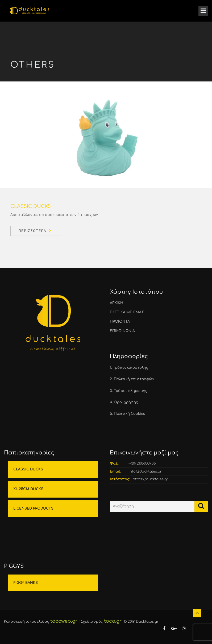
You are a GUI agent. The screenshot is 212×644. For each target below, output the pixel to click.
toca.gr (113, 621)
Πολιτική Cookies (129, 414)
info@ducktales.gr (145, 471)
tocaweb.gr (64, 621)
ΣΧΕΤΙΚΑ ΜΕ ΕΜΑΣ (127, 312)
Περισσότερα (33, 231)
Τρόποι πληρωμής (131, 391)
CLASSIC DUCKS (28, 469)
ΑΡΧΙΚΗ (117, 303)
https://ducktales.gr (151, 479)
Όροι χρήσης (126, 402)
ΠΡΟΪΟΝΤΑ (120, 322)
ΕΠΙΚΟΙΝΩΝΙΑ (122, 331)
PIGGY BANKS (26, 583)
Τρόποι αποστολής (131, 368)
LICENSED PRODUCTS (33, 508)
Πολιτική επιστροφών (134, 379)
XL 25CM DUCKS (28, 489)
